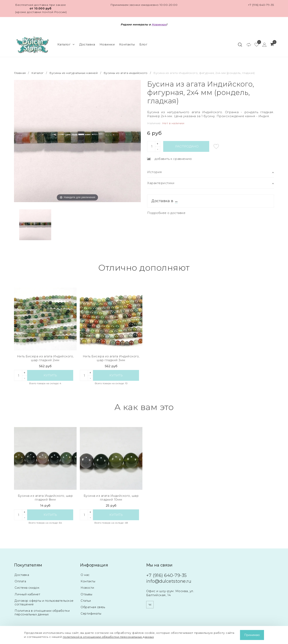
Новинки (107, 44)
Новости (88, 588)
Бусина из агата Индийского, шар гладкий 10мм (111, 498)
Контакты (127, 44)
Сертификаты (92, 613)
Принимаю (252, 635)
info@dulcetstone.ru (169, 581)
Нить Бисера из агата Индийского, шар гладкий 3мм (111, 358)
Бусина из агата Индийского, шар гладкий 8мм (45, 498)
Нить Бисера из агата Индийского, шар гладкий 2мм (45, 358)
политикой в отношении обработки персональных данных (108, 637)
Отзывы (87, 594)
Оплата (21, 581)
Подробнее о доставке (166, 213)
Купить (50, 375)
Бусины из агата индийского (126, 73)
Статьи (86, 600)
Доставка (87, 44)
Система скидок (28, 588)
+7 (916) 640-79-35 (261, 5)
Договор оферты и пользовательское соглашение (40, 602)
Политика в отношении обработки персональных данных (43, 612)
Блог (143, 44)
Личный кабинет (28, 594)
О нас (85, 575)
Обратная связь (94, 607)
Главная (20, 73)
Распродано (187, 146)
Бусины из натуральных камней (73, 73)
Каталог (66, 44)
